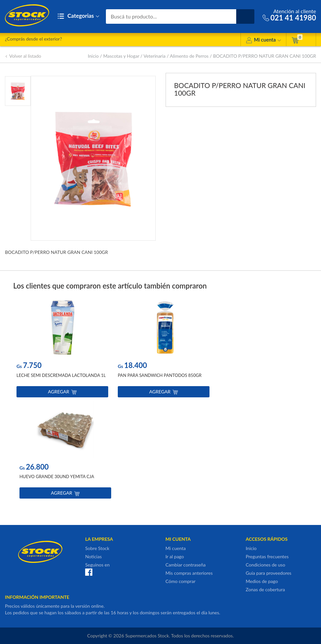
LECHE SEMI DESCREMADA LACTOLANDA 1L (61, 375)
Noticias (93, 556)
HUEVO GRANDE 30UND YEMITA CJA (57, 476)
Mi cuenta (263, 41)
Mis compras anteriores (189, 573)
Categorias (78, 16)
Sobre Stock (97, 548)
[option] (62, 350)
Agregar (62, 392)
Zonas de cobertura (265, 589)
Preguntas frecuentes (267, 556)
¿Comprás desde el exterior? (33, 39)
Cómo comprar (181, 581)
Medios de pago (262, 581)
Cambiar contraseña (186, 565)
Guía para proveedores (269, 573)
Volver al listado (23, 56)
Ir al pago (175, 556)
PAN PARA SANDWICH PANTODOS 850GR (160, 375)
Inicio (93, 56)
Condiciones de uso (266, 565)
